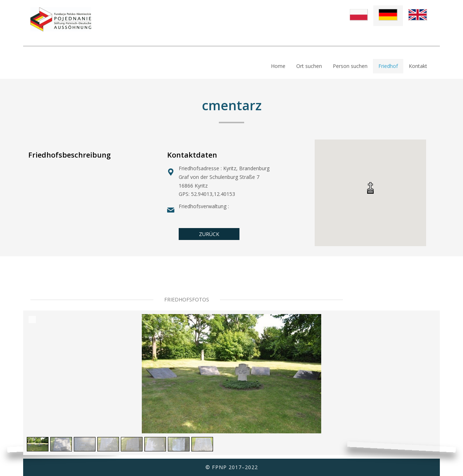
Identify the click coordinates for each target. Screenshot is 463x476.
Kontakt (418, 66)
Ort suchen (309, 66)
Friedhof (388, 66)
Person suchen (350, 66)
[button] (370, 188)
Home (278, 66)
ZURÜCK (209, 234)
